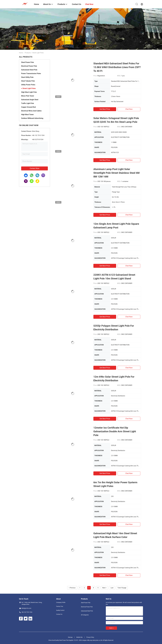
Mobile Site (79, 637)
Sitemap (70, 637)
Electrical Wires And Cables (31, 111)
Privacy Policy (90, 637)
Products (28, 53)
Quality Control (60, 610)
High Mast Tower (27, 115)
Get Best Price (105, 109)
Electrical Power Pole (29, 66)
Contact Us (59, 614)
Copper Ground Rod (28, 107)
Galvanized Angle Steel (30, 100)
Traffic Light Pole (28, 103)
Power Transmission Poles (31, 73)
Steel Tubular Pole (28, 81)
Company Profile (61, 602)
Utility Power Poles (28, 85)
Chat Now (129, 109)
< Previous (72, 588)
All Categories (85, 615)
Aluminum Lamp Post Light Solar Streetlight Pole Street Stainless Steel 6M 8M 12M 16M (116, 173)
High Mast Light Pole (29, 92)
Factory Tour (60, 606)
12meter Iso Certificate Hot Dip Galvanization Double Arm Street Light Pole (115, 431)
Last (112, 588)
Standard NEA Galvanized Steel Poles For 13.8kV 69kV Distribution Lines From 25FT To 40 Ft (117, 67)
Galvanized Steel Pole (29, 70)
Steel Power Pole (27, 62)
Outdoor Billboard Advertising (32, 118)
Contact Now (35, 168)
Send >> (111, 628)
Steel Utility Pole (27, 77)
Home (21, 53)
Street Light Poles (29, 88)
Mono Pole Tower (28, 96)
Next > (104, 588)
